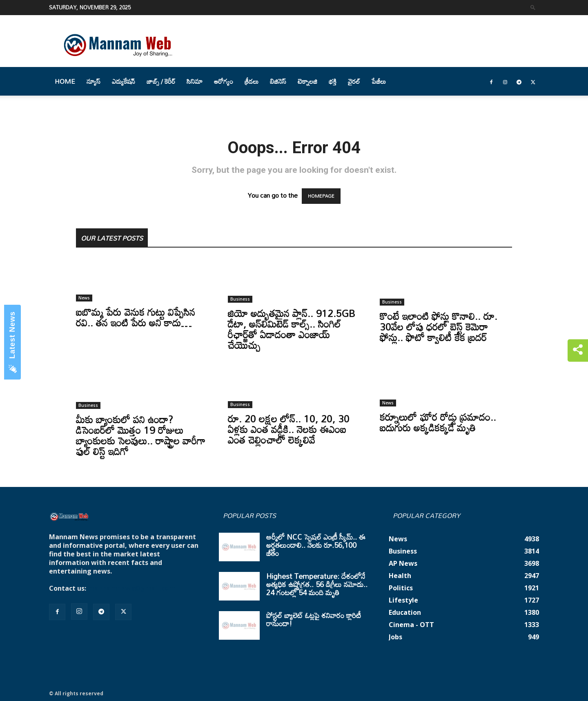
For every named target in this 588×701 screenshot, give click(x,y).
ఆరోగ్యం (224, 81)
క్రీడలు (252, 81)
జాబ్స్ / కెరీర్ (161, 81)
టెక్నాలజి (307, 81)
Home (65, 81)
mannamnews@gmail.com (131, 588)
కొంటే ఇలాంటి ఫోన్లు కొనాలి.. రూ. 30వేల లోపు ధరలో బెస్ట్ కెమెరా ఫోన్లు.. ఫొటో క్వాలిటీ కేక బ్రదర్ (439, 327)
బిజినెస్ (278, 81)
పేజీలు (379, 81)
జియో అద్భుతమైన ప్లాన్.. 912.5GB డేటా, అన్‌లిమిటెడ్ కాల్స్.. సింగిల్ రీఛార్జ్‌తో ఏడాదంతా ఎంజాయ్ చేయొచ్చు (292, 329)
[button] (533, 7)
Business (240, 299)
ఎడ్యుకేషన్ (124, 81)
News (84, 298)
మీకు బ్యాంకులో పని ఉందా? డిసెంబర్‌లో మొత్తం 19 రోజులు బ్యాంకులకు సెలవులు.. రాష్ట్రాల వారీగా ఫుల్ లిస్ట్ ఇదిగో (141, 435)
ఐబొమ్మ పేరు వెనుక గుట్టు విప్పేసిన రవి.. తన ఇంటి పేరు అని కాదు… (136, 317)
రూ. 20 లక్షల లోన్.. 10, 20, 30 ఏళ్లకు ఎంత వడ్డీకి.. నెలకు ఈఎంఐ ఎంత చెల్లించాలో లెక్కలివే (289, 429)
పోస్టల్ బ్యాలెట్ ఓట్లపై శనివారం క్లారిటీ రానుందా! (314, 619)
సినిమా (195, 81)
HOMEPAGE (321, 196)
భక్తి (333, 81)
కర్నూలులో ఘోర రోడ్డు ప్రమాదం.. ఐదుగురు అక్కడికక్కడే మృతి (438, 422)
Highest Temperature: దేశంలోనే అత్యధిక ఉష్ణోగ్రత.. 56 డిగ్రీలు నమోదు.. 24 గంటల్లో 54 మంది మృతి (317, 584)
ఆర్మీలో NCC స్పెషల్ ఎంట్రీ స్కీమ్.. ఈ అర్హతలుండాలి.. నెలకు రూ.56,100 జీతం (316, 545)
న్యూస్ (94, 81)
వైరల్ (354, 81)
